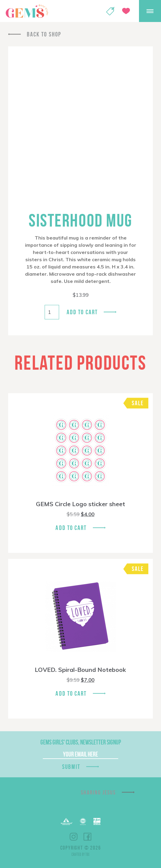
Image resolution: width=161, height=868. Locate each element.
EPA (97, 821)
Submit (71, 767)
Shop (110, 11)
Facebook (87, 837)
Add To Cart (71, 528)
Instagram (74, 837)
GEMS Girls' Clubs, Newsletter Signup (81, 742)
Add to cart (82, 312)
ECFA (83, 822)
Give (126, 11)
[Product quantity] (52, 312)
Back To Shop (44, 34)
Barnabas (67, 821)
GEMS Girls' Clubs (27, 11)
